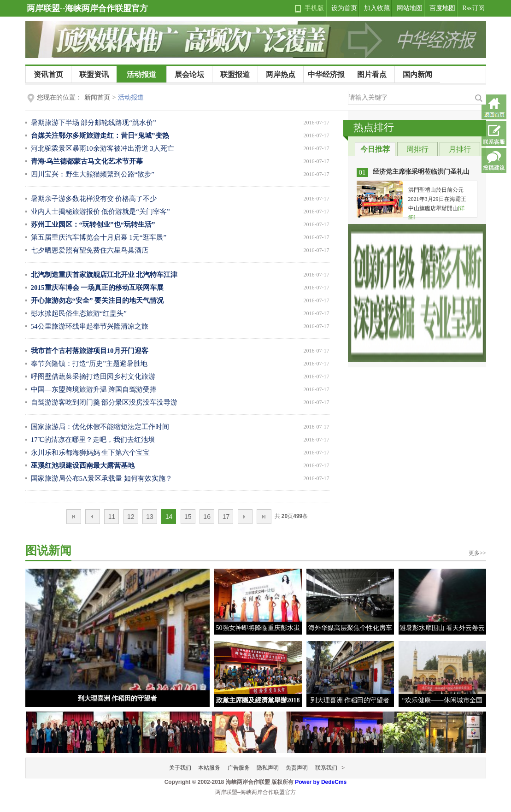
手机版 (314, 8)
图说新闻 (48, 550)
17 (226, 517)
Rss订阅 (473, 8)
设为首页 (344, 8)
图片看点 (372, 74)
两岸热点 (281, 74)
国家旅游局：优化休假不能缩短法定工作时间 (100, 427)
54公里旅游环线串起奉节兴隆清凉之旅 (90, 326)
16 (207, 517)
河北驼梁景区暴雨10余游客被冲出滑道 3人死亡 (103, 148)
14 (169, 517)
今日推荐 (375, 149)
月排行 (460, 149)
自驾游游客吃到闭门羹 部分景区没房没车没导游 (104, 402)
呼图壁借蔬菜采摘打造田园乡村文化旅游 (93, 377)
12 (131, 517)
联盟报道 (235, 74)
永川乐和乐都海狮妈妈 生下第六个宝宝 (91, 453)
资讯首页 (48, 74)
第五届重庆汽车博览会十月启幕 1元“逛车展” (99, 237)
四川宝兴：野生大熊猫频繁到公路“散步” (93, 174)
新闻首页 (97, 97)
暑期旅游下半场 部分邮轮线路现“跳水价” (94, 123)
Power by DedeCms (321, 782)
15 (188, 517)
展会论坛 (189, 74)
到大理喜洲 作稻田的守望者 (117, 698)
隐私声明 (268, 768)
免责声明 (297, 768)
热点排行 (374, 127)
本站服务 (209, 768)
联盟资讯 (94, 74)
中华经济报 (326, 74)
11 (112, 517)
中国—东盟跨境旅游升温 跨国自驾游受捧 (94, 389)
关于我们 (180, 768)
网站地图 (410, 8)
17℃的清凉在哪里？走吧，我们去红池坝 (93, 440)
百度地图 (442, 8)
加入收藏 (377, 8)
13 (150, 517)
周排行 (417, 149)
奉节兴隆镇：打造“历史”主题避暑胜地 (89, 364)
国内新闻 (417, 74)
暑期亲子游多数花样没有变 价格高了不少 (94, 199)
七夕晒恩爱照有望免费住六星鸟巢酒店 (90, 250)
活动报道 (141, 74)
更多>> (477, 553)
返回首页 (494, 107)
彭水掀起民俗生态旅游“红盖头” (79, 313)
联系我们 (326, 768)
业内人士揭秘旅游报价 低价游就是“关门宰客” (100, 212)
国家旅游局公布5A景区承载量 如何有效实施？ (102, 478)
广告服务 (239, 768)
